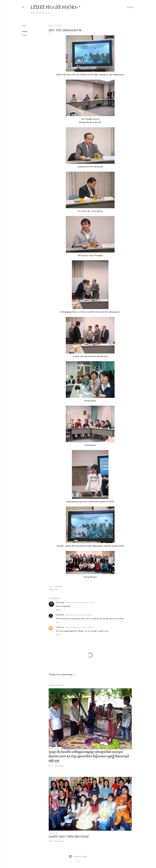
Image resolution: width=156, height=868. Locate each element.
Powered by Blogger (78, 856)
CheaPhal (60, 615)
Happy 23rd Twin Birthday (69, 837)
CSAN (24, 35)
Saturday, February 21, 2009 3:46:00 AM (79, 627)
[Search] (130, 7)
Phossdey (60, 602)
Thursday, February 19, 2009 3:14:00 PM (80, 603)
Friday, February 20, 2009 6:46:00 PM (79, 615)
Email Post (58, 586)
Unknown (60, 627)
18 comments (59, 841)
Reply (58, 610)
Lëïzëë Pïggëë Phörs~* (55, 7)
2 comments (59, 766)
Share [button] (24, 26)
